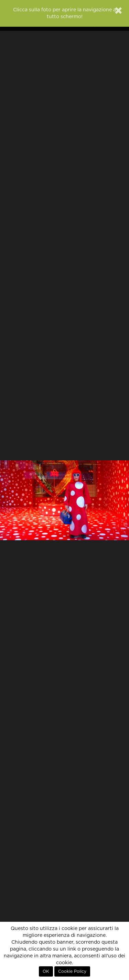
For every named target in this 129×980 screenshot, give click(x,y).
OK (46, 971)
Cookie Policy (72, 971)
